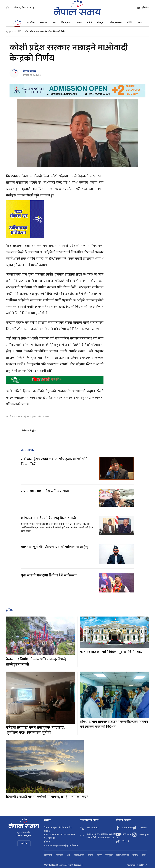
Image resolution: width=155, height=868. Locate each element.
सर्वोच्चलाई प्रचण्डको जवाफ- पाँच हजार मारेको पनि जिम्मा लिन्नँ (54, 462)
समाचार (44, 22)
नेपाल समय (30, 72)
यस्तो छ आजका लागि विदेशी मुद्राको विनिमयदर (111, 652)
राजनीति (31, 22)
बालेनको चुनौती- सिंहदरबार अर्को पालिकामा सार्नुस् (54, 547)
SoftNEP (143, 865)
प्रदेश (140, 22)
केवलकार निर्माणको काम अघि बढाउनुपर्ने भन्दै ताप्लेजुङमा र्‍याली (36, 662)
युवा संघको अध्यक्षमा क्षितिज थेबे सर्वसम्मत (49, 575)
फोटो (89, 22)
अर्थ (54, 22)
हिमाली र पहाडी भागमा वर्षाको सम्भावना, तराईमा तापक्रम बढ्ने (47, 797)
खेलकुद (101, 22)
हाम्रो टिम (24, 843)
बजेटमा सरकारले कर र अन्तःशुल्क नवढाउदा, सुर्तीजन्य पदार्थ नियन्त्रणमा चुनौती (35, 730)
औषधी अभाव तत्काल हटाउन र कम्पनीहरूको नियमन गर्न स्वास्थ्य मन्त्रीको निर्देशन (114, 724)
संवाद (79, 22)
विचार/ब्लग (66, 22)
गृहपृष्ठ (8, 31)
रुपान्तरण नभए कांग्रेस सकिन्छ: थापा (45, 491)
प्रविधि (130, 22)
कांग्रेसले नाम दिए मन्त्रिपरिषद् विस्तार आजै (48, 518)
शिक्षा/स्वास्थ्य (116, 22)
